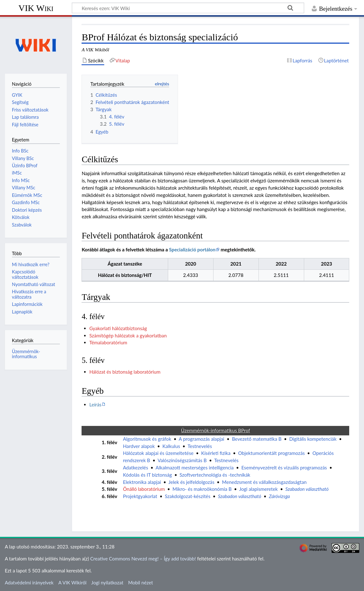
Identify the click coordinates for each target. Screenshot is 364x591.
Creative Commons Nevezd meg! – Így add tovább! (143, 559)
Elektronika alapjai (142, 482)
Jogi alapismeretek (259, 489)
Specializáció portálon (192, 250)
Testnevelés (200, 446)
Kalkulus (171, 446)
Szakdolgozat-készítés (188, 496)
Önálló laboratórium (144, 489)
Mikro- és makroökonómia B (202, 489)
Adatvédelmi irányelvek (29, 582)
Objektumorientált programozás (271, 453)
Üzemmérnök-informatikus (26, 354)
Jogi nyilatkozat (107, 582)
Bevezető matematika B (257, 439)
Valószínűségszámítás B (182, 460)
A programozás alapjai (202, 439)
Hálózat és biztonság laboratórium (125, 372)
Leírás (95, 405)
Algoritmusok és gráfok (147, 439)
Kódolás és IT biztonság (147, 475)
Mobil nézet (141, 582)
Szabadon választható (307, 489)
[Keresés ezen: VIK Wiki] (188, 8)
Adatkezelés (135, 468)
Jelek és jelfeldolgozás (191, 482)
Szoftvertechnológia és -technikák (215, 475)
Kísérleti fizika (216, 453)
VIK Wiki (36, 8)
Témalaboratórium (108, 342)
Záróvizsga (279, 496)
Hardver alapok (139, 446)
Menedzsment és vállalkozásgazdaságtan (264, 482)
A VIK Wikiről (72, 582)
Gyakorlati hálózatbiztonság (118, 328)
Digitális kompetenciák (313, 439)
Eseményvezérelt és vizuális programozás (284, 468)
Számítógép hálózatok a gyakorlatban (128, 336)
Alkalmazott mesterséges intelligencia (195, 468)
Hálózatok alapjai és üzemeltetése (158, 453)
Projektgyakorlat (140, 496)
